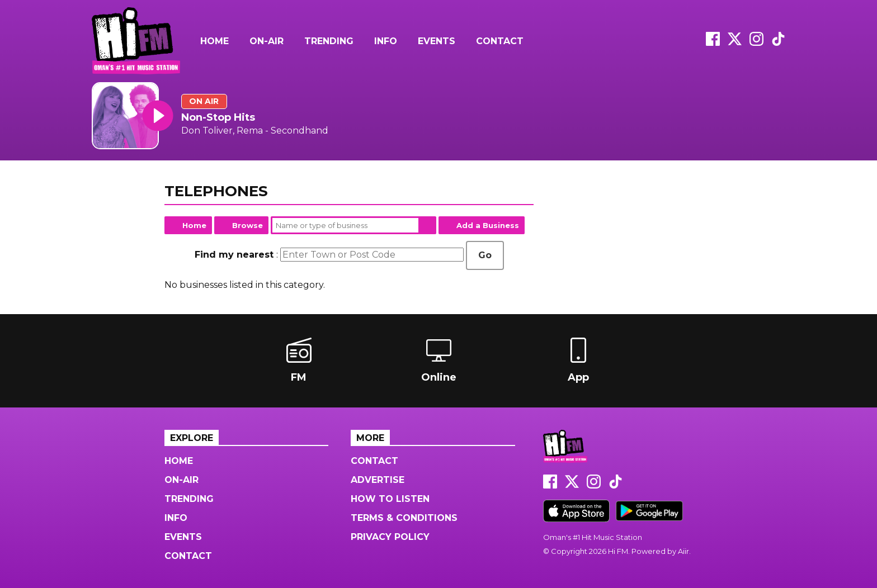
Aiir (683, 551)
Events (437, 41)
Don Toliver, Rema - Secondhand (255, 131)
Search (427, 225)
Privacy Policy (390, 537)
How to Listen (390, 499)
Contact (500, 41)
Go (485, 255)
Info (386, 41)
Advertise (378, 480)
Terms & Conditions (404, 518)
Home (214, 41)
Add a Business (488, 225)
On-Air (267, 41)
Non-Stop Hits (218, 117)
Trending (329, 41)
